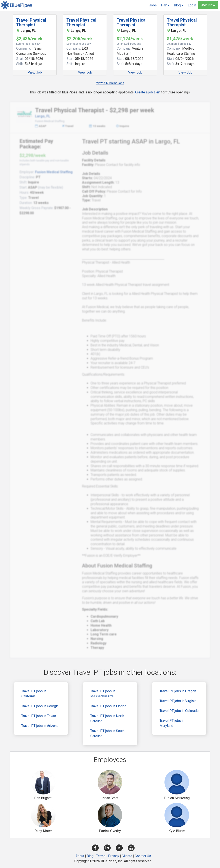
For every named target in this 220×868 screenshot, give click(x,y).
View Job (35, 72)
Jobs (153, 5)
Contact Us (143, 856)
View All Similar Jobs (110, 83)
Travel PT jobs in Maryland (172, 723)
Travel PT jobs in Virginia (178, 701)
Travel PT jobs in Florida (108, 706)
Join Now (208, 5)
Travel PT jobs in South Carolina (107, 733)
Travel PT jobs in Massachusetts (103, 694)
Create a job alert (148, 92)
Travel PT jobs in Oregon (178, 691)
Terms (101, 856)
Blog (90, 856)
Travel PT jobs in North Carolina (107, 718)
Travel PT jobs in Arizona (40, 726)
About (80, 856)
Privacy (114, 856)
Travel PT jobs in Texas (39, 716)
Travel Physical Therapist (31, 22)
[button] (165, 5)
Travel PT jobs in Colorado (179, 711)
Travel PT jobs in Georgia (40, 706)
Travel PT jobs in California (34, 694)
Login (192, 5)
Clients (127, 856)
